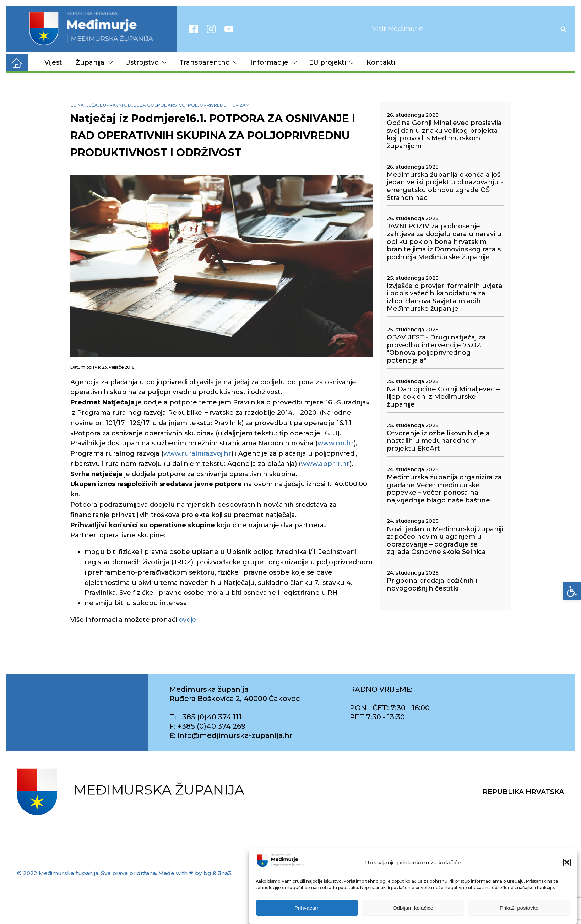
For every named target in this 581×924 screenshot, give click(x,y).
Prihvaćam (307, 915)
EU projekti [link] (332, 62)
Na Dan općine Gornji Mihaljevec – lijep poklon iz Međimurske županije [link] (443, 397)
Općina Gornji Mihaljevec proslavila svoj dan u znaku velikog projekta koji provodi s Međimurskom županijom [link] (444, 135)
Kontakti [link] (381, 62)
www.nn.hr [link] (336, 443)
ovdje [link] (188, 620)
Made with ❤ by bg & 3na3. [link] (195, 873)
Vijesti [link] (54, 62)
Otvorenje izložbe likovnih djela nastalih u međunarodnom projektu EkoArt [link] (438, 441)
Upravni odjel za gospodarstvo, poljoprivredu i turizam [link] (176, 105)
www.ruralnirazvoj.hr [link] (197, 453)
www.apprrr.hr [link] (325, 464)
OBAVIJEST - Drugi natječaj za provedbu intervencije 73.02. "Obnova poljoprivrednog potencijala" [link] (436, 349)
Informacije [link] (274, 62)
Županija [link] (94, 62)
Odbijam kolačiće (413, 915)
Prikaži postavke (519, 915)
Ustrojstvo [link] (146, 62)
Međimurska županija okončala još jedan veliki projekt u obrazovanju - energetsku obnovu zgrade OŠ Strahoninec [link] (445, 186)
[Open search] (563, 29)
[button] (567, 869)
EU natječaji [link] (86, 105)
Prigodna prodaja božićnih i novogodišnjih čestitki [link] (432, 585)
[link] (572, 591)
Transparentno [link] (209, 62)
